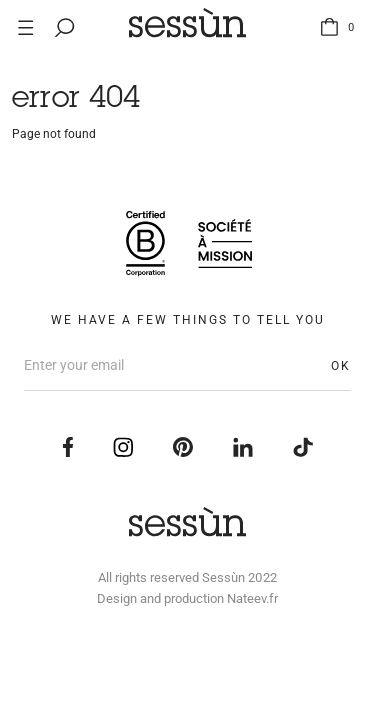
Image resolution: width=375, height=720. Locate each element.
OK (341, 366)
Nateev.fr (252, 598)
